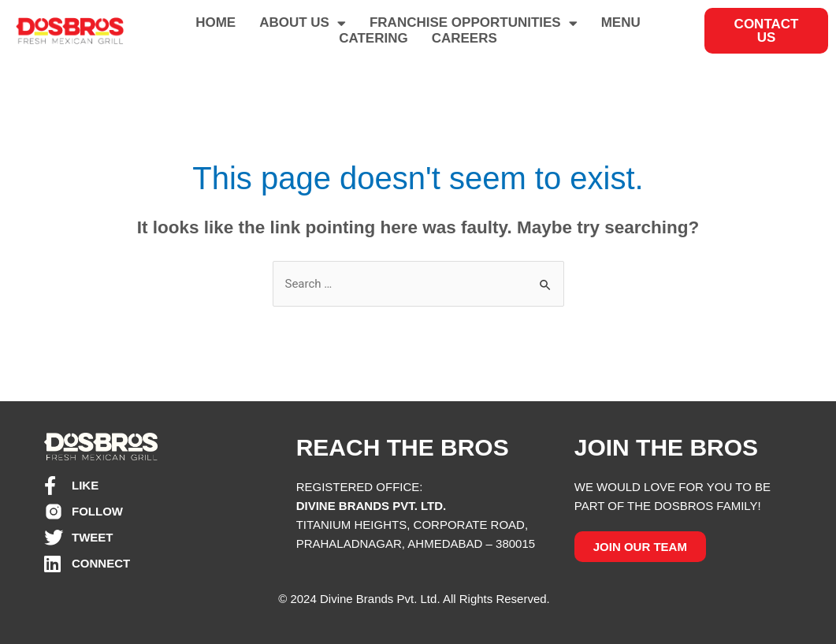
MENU (621, 22)
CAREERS (464, 38)
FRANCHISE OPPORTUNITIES (474, 23)
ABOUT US (303, 23)
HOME (216, 22)
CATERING (373, 38)
